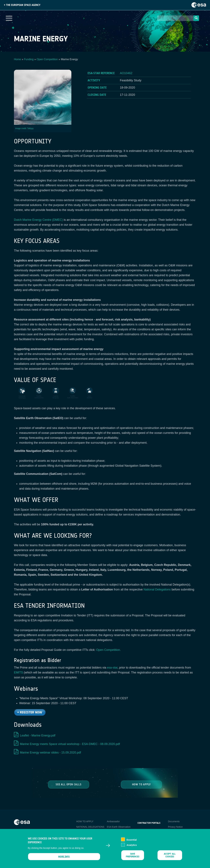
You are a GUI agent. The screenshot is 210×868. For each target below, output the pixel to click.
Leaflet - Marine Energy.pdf (38, 735)
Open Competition (47, 59)
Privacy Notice (175, 827)
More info (64, 860)
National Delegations (157, 589)
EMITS (18, 672)
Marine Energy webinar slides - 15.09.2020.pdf (51, 753)
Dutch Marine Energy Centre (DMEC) (38, 220)
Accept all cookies (170, 858)
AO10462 (126, 73)
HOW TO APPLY (85, 821)
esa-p (140, 831)
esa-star (112, 668)
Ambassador (113, 821)
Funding (29, 59)
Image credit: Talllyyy (24, 128)
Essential (132, 843)
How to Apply (142, 784)
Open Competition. (108, 650)
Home (17, 59)
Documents (174, 821)
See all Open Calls (68, 784)
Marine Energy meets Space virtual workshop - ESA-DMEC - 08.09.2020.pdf (70, 744)
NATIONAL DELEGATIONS (90, 827)
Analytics (132, 848)
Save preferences (133, 858)
